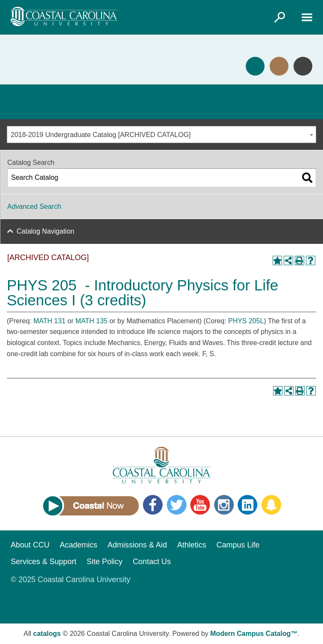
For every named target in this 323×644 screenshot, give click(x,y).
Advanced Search (34, 206)
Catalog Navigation (45, 231)
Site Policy (105, 562)
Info (303, 66)
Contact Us (152, 562)
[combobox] (161, 135)
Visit (279, 66)
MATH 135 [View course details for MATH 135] (92, 321)
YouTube (200, 505)
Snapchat (271, 505)
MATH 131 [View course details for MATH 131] (49, 321)
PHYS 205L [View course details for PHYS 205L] (246, 321)
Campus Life (238, 545)
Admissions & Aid (137, 545)
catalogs (47, 634)
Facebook (153, 505)
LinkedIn (247, 505)
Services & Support (44, 562)
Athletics (192, 545)
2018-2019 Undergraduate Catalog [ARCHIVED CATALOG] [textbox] (101, 135)
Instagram (224, 505)
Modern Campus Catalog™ (254, 634)
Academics (79, 545)
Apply (255, 66)
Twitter (177, 505)
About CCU (30, 545)
